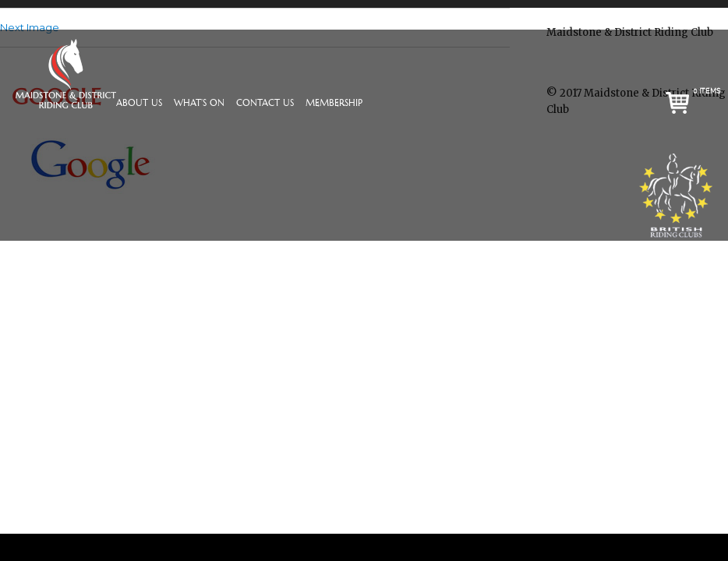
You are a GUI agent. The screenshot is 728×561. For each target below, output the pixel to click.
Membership (334, 103)
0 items (707, 91)
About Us (139, 103)
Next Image (30, 27)
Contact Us (265, 103)
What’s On (199, 103)
